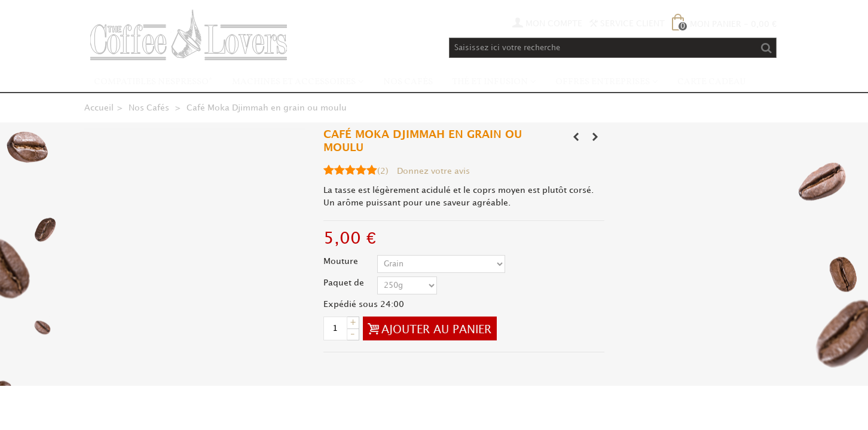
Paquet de (345, 283)
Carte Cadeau (712, 82)
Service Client (627, 24)
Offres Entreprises (603, 82)
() (383, 171)
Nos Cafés (408, 82)
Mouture (342, 261)
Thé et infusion (490, 82)
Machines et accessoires (294, 82)
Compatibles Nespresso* (153, 82)
